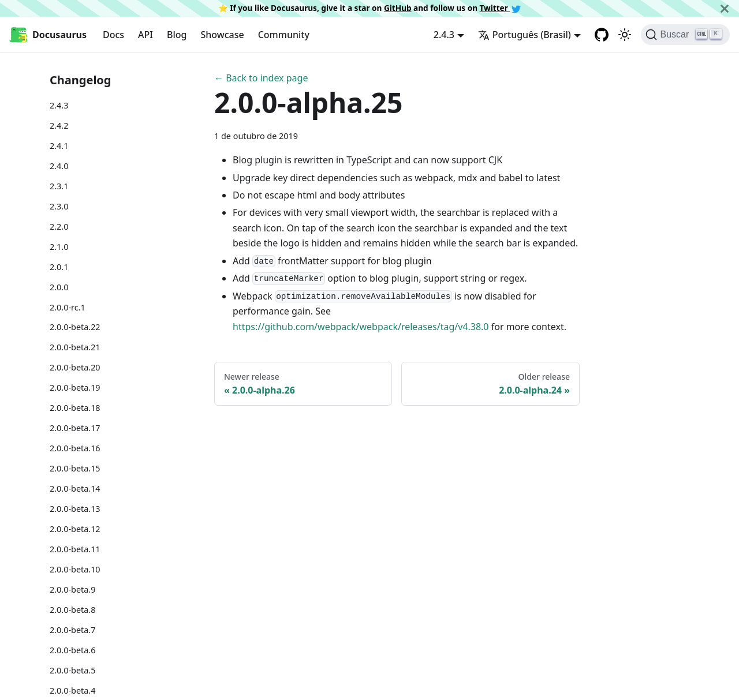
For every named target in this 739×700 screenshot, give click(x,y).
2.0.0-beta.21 (75, 347)
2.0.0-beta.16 (75, 448)
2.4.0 (59, 166)
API (145, 35)
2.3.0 (59, 206)
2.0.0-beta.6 (72, 650)
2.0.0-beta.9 (72, 589)
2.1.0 (59, 247)
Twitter (501, 8)
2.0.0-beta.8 (72, 610)
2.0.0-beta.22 (75, 327)
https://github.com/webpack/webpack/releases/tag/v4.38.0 (361, 327)
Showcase (222, 35)
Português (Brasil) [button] (525, 35)
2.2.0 (59, 227)
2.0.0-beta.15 (75, 468)
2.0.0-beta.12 (75, 529)
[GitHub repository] (602, 35)
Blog (177, 35)
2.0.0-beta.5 (72, 670)
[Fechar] (725, 8)
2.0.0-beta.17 (75, 428)
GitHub (398, 8)
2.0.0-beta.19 (75, 388)
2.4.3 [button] (444, 35)
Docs (113, 35)
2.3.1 (59, 186)
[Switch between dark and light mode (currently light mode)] (625, 35)
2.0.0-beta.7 (72, 630)
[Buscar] (685, 35)
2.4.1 (59, 146)
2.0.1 (59, 267)
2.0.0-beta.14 (75, 488)
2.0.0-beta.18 (75, 408)
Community (284, 35)
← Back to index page (261, 78)
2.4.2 (59, 126)
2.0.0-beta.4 (72, 690)
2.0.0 (59, 287)
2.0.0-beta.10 (75, 569)
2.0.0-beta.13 (75, 509)
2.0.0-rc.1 (68, 307)
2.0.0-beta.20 (75, 367)
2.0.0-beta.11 (75, 549)
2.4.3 (59, 105)
